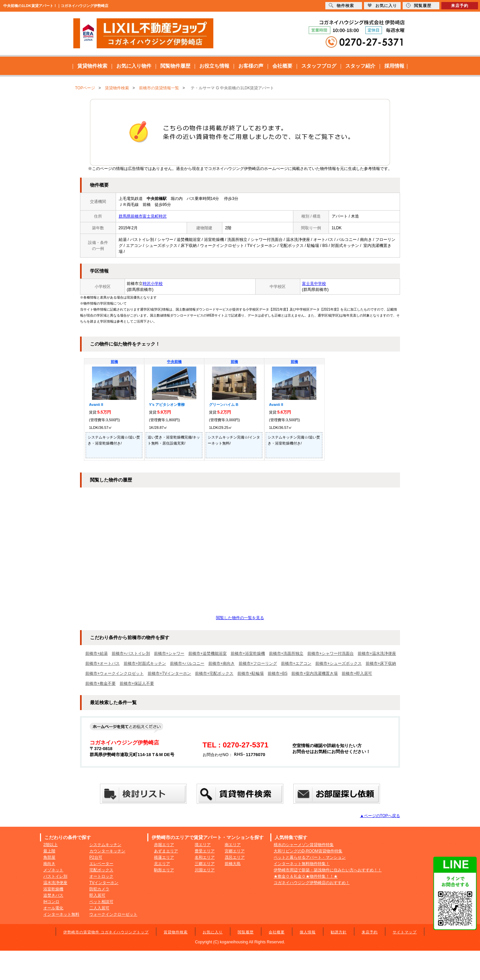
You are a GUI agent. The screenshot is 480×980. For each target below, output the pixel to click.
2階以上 (50, 845)
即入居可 (97, 895)
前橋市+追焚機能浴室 (207, 653)
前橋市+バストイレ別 (131, 653)
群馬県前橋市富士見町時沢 (143, 216)
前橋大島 (233, 864)
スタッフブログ (319, 66)
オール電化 (53, 908)
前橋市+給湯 (96, 653)
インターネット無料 (61, 914)
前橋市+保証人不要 (137, 683)
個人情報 (308, 932)
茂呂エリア (235, 857)
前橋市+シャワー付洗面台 (330, 653)
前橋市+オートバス (102, 663)
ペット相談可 (101, 902)
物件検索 (341, 5)
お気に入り (213, 932)
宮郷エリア (235, 851)
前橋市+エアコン (296, 663)
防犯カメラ (99, 889)
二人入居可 (99, 908)
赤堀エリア (164, 845)
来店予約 (370, 932)
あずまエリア (166, 851)
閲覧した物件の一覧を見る (240, 618)
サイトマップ (405, 932)
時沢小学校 (153, 284)
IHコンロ (51, 902)
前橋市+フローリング (258, 663)
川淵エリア (205, 870)
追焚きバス (53, 895)
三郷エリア (205, 864)
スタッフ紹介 (360, 66)
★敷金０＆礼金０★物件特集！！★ (306, 876)
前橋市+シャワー (169, 653)
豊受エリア (205, 851)
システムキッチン (105, 845)
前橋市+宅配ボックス (214, 673)
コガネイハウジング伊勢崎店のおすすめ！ (312, 883)
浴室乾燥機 (53, 889)
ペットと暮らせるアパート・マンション (310, 857)
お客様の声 (251, 66)
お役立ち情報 (214, 66)
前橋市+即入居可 (357, 673)
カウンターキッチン (107, 851)
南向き (49, 864)
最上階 (49, 851)
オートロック (101, 876)
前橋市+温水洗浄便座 (377, 653)
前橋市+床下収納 (381, 663)
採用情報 (394, 66)
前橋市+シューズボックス (338, 663)
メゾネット (53, 870)
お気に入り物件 (134, 66)
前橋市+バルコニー (187, 663)
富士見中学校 (314, 284)
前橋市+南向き (221, 663)
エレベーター (101, 864)
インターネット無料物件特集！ (302, 864)
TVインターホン (104, 883)
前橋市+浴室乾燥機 (248, 653)
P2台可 (96, 857)
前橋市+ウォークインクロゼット (114, 673)
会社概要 (282, 66)
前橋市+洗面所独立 (286, 653)
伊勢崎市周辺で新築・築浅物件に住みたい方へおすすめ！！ (328, 870)
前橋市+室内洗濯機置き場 (314, 673)
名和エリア (205, 857)
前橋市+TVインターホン (169, 673)
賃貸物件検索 (92, 66)
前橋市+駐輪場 (250, 673)
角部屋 (49, 857)
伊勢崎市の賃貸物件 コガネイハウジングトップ (106, 932)
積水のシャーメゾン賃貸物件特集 (304, 845)
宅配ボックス (101, 870)
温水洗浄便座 (55, 883)
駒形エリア (164, 870)
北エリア (162, 864)
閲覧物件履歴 (175, 66)
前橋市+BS (277, 673)
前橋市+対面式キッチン (145, 663)
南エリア (233, 845)
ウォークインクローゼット (113, 914)
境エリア (203, 845)
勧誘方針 (339, 932)
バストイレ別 (55, 876)
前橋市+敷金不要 (100, 683)
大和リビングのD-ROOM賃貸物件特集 (308, 851)
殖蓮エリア (164, 857)
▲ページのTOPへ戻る (380, 816)
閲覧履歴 (246, 932)
